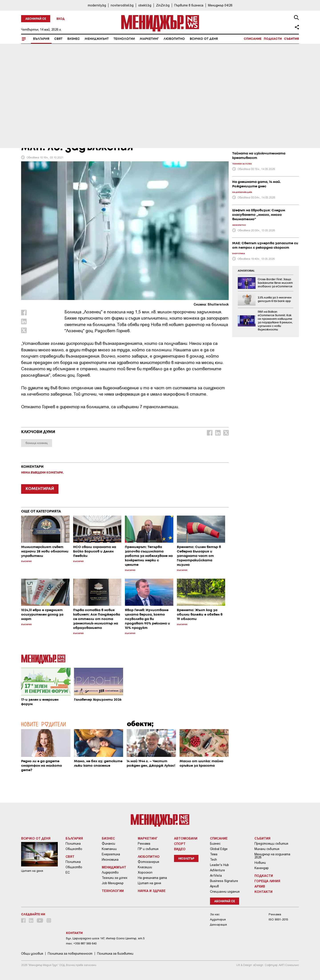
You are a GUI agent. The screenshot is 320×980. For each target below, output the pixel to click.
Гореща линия (267, 881)
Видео (180, 849)
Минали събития (267, 849)
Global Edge (219, 849)
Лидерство (110, 872)
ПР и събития (148, 849)
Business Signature (224, 881)
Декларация (218, 925)
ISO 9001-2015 (278, 919)
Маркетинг (149, 39)
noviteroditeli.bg (122, 5)
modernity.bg (97, 5)
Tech (213, 860)
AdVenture (217, 870)
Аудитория (218, 919)
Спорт (180, 844)
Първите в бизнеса (189, 5)
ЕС (68, 872)
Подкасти (273, 39)
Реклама (144, 844)
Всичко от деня (204, 39)
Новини (260, 863)
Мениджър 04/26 (220, 5)
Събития (291, 39)
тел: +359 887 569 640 (81, 943)
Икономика (110, 860)
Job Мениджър (113, 883)
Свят (58, 39)
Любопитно (174, 39)
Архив (214, 886)
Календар (262, 868)
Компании (109, 849)
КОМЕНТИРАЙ (40, 489)
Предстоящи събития (271, 844)
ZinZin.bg (163, 5)
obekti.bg (145, 5)
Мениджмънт (97, 39)
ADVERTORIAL (246, 271)
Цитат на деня (149, 883)
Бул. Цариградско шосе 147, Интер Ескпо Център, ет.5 (105, 938)
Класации (145, 867)
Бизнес (74, 39)
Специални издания (225, 892)
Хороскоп (145, 872)
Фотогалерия (148, 862)
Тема (214, 854)
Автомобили (186, 838)
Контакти (263, 892)
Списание (253, 39)
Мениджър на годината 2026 (272, 856)
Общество (74, 849)
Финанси (108, 844)
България (41, 39)
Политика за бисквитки (115, 954)
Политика (73, 844)
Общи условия (32, 954)
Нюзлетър (186, 859)
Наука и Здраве (152, 891)
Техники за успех (115, 878)
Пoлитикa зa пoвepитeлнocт (70, 954)
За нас (215, 914)
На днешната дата (152, 878)
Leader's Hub (219, 865)
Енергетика (111, 854)
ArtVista (216, 876)
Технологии (124, 39)
